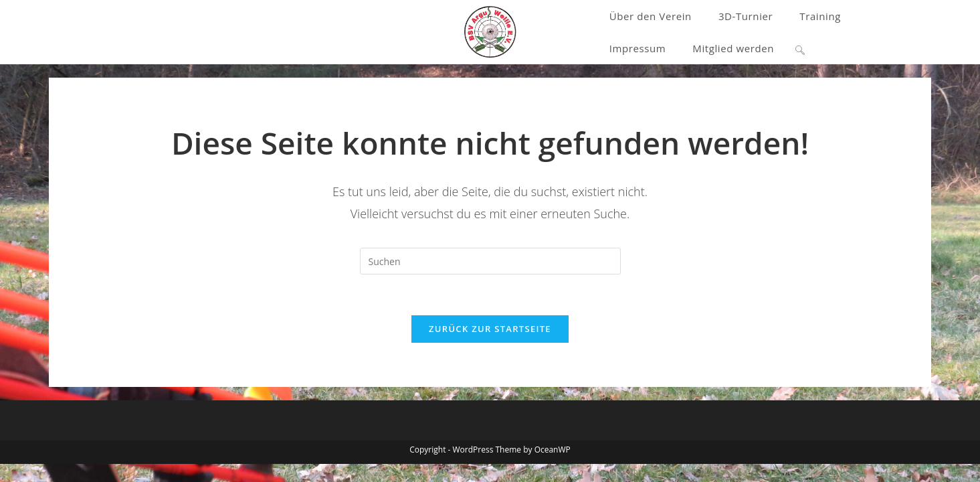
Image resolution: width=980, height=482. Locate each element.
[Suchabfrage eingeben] (490, 261)
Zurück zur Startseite (490, 329)
